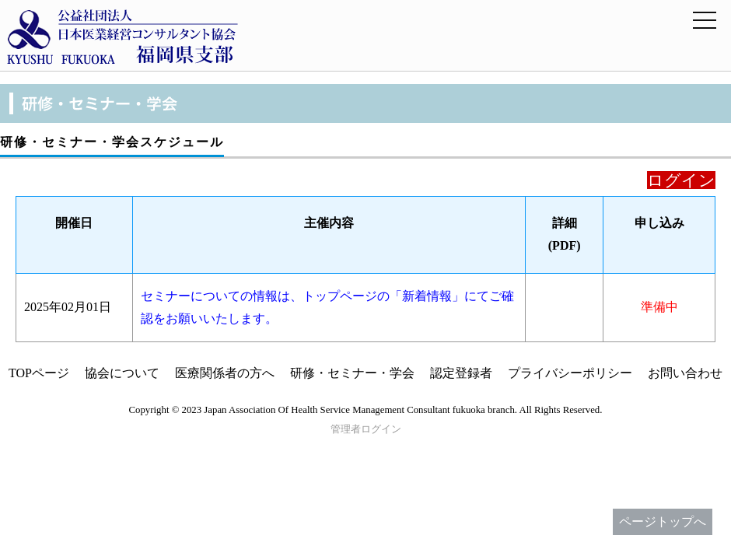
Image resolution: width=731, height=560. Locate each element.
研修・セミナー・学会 (352, 373)
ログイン (681, 180)
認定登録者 (461, 373)
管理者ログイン (366, 429)
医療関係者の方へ (225, 373)
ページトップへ (663, 521)
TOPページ (39, 373)
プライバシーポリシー (570, 373)
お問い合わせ (685, 373)
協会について (122, 373)
